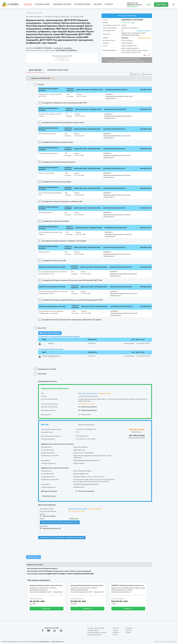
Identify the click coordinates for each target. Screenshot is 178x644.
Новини (115, 631)
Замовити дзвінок (133, 6)
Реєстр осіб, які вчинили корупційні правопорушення (127, 61)
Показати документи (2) (50, 528)
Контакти (109, 4)
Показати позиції (48, 516)
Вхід (149, 5)
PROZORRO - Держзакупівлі (96, 628)
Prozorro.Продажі (82, 4)
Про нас (115, 635)
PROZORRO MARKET (43, 4)
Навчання (98, 4)
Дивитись (47, 609)
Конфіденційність (45, 642)
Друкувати (33, 557)
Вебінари (128, 631)
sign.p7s (51, 343)
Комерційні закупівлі (62, 4)
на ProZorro (59, 48)
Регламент (129, 628)
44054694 (125, 38)
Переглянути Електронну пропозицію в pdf (60, 522)
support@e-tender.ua (134, 5)
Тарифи (128, 633)
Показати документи (87, 407)
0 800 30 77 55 (132, 3)
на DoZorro (68, 48)
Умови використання (57, 642)
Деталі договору (48, 496)
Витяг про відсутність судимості (127, 59)
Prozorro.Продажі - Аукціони (97, 633)
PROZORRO (28, 4)
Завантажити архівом (50, 333)
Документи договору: (49, 491)
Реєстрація (161, 5)
